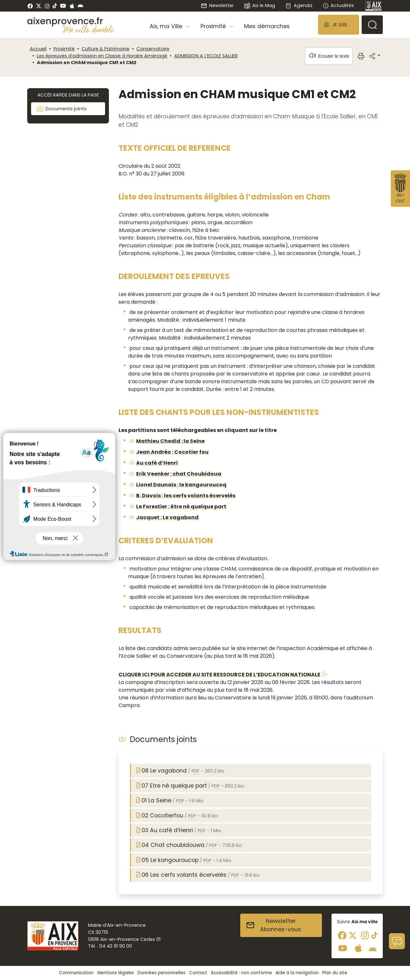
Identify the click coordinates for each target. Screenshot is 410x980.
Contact (198, 973)
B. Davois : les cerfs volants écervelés (186, 496)
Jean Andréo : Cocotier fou (172, 452)
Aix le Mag (260, 6)
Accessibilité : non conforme (241, 973)
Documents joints (61, 109)
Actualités (338, 5)
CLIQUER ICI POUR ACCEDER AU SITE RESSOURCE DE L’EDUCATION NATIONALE (219, 675)
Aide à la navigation (297, 973)
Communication (76, 973)
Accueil (38, 49)
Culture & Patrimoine (106, 49)
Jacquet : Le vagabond (167, 517)
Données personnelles (161, 973)
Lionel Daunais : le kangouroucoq (181, 485)
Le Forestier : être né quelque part (181, 507)
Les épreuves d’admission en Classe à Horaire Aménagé (102, 56)
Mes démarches (267, 26)
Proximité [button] (214, 26)
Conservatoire (153, 49)
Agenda (299, 5)
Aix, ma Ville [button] (167, 26)
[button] (339, 25)
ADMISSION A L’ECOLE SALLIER (206, 56)
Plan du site (335, 973)
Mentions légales (116, 973)
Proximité (64, 49)
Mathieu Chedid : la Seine (170, 441)
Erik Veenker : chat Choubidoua (179, 474)
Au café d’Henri (157, 463)
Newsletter (217, 5)
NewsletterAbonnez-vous (273, 925)
